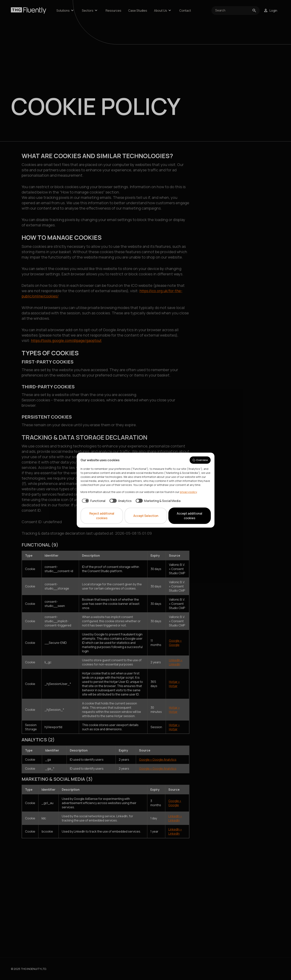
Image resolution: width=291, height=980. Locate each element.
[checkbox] (93, 501)
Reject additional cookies (102, 516)
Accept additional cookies (190, 516)
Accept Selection (146, 516)
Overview (200, 460)
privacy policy (188, 492)
